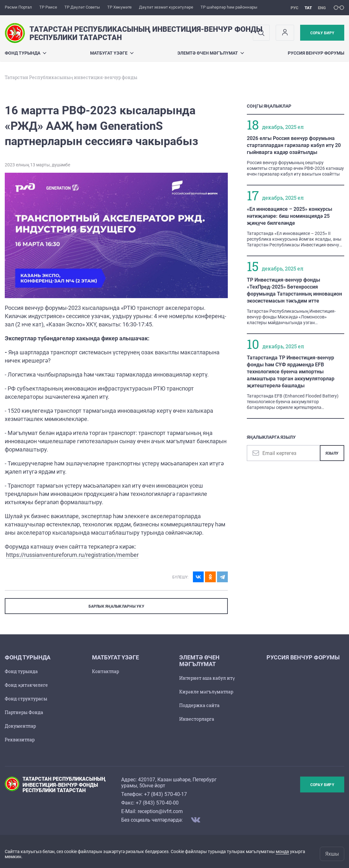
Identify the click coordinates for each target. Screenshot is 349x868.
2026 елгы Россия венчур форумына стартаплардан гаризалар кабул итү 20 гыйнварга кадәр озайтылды (294, 145)
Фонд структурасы (26, 699)
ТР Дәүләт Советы (82, 7)
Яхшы (332, 854)
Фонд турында (26, 53)
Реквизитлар (20, 740)
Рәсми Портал (18, 7)
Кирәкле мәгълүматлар (206, 692)
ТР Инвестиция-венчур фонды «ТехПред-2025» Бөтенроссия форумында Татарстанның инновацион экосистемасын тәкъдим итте (294, 290)
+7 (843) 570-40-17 (165, 794)
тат (308, 8)
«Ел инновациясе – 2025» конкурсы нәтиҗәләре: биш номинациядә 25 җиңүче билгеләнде (290, 216)
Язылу (332, 453)
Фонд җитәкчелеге (26, 685)
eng (322, 8)
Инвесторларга (197, 719)
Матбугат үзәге (112, 53)
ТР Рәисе (48, 7)
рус (295, 8)
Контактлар (105, 671)
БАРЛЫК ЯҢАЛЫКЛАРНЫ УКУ (116, 606)
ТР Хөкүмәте (119, 7)
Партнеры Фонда (24, 712)
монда (282, 851)
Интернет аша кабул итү (207, 678)
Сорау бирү (322, 33)
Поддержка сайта (199, 705)
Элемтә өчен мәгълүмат (211, 53)
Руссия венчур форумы (316, 53)
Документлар (20, 726)
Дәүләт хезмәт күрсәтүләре (166, 7)
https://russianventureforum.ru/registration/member (72, 555)
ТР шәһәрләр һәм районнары (229, 7)
